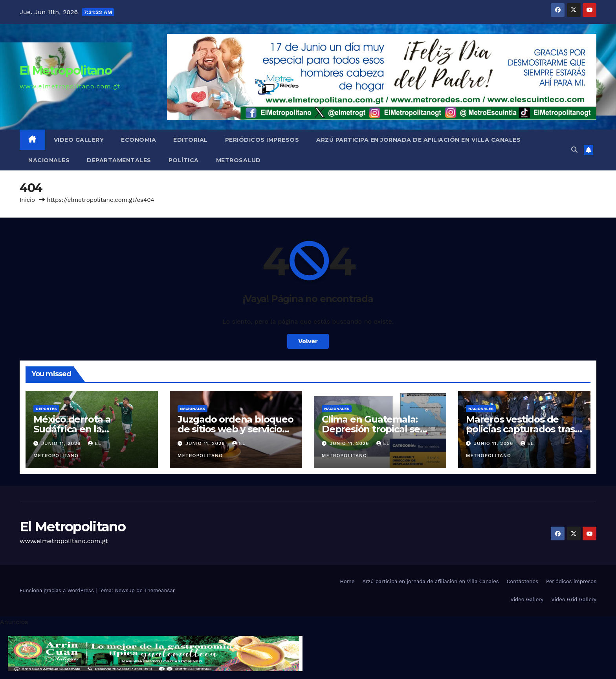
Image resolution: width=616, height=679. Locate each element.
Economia (138, 140)
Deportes (46, 409)
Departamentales (119, 160)
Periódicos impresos (262, 140)
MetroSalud (238, 160)
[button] (574, 150)
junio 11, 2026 (62, 443)
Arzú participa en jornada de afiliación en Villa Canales (418, 140)
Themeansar (159, 590)
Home (347, 581)
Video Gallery (79, 140)
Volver (308, 341)
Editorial (191, 140)
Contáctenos (522, 581)
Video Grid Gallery (574, 599)
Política (184, 160)
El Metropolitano (66, 70)
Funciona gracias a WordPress (58, 590)
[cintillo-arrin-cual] (155, 653)
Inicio (27, 200)
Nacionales (49, 160)
